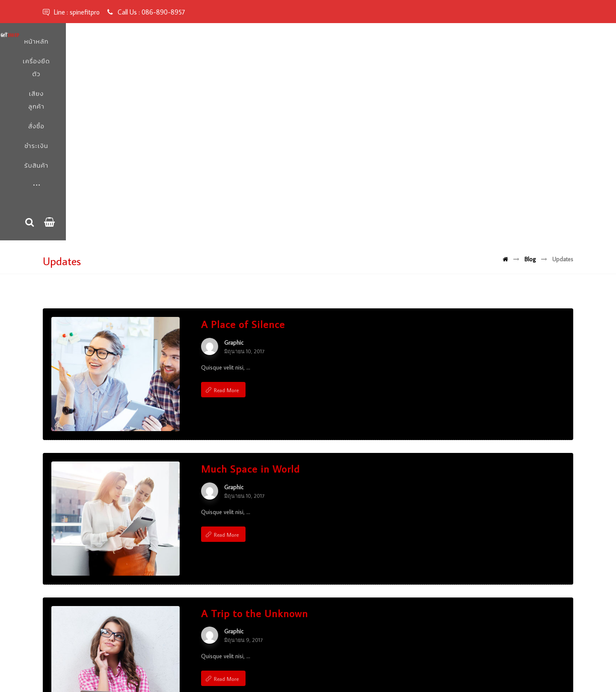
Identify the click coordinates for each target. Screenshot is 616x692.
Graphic (234, 162)
